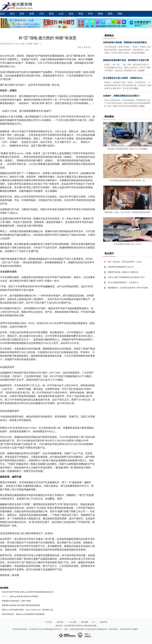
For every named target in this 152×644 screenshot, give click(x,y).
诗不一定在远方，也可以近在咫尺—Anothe (125, 262)
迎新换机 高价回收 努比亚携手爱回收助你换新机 (21, 605)
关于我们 (48, 622)
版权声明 (104, 622)
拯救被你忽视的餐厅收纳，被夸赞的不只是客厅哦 (126, 60)
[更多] (142, 53)
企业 (61, 14)
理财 (120, 14)
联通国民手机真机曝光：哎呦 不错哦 (16, 601)
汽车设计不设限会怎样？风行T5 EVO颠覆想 (127, 149)
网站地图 (85, 622)
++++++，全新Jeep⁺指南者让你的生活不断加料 (20, 596)
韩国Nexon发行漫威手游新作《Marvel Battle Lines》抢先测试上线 (27, 610)
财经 (22, 14)
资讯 (12, 14)
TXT (93, 622)
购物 (100, 14)
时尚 (91, 14)
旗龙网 (15, 575)
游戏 (71, 14)
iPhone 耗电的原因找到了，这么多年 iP (123, 283)
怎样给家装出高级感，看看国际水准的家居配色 (125, 42)
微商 (110, 14)
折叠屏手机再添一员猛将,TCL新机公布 (123, 272)
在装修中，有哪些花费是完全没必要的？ (122, 96)
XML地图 (73, 622)
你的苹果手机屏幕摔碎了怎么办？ (121, 267)
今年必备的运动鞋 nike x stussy (127, 244)
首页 (2, 14)
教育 (32, 14)
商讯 (81, 14)
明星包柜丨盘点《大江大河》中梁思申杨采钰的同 (127, 212)
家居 (51, 14)
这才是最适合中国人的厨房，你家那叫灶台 (123, 78)
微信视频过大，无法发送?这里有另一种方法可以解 (128, 288)
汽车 (42, 14)
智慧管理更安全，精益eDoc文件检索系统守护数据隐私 (23, 614)
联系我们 (60, 622)
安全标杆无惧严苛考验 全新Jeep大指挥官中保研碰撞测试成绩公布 (28, 592)
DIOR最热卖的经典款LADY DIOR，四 (127, 181)
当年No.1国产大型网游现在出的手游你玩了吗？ (126, 277)
